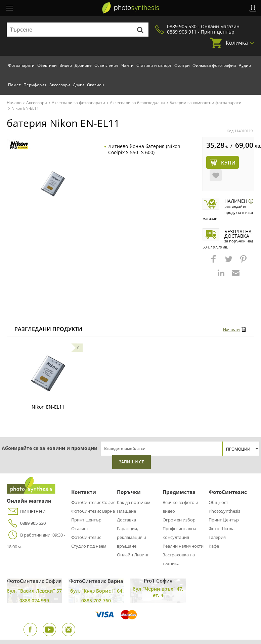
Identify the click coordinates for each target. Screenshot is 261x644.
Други (79, 85)
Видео (66, 65)
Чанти (127, 65)
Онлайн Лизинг (133, 555)
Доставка (126, 520)
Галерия (217, 537)
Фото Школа (222, 528)
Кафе (214, 546)
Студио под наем (89, 546)
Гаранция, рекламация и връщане (132, 537)
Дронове (83, 65)
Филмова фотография (214, 65)
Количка (237, 43)
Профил (253, 8)
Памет (14, 85)
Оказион (96, 85)
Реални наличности (183, 546)
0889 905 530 (26, 523)
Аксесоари (60, 85)
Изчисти (231, 329)
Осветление (106, 65)
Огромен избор (179, 520)
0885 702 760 (96, 601)
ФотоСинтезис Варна (93, 511)
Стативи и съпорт (154, 65)
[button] (214, 262)
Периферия (35, 85)
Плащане (126, 511)
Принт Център (86, 520)
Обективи (47, 65)
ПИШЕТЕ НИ (26, 512)
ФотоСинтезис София (93, 502)
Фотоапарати (21, 65)
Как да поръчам (134, 502)
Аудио (245, 65)
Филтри (182, 65)
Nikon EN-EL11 (48, 407)
